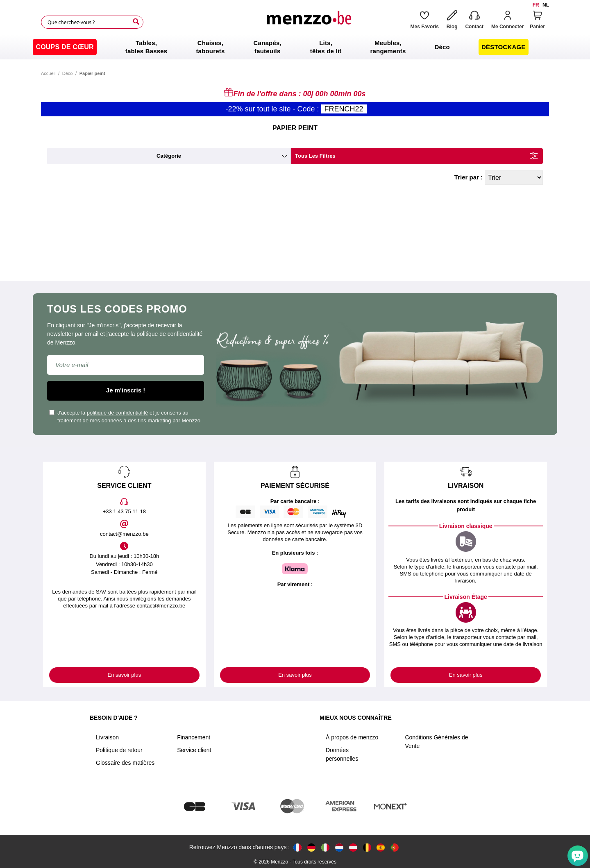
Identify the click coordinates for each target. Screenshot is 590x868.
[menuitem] (65, 47)
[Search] (136, 22)
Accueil (48, 73)
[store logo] (309, 22)
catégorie (169, 156)
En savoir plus (125, 675)
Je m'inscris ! (126, 390)
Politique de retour (119, 750)
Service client (194, 750)
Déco (68, 73)
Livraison (107, 737)
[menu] (295, 47)
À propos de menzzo (352, 737)
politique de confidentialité (118, 413)
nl (546, 5)
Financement (194, 737)
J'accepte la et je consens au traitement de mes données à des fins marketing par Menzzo (125, 417)
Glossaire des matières (125, 763)
